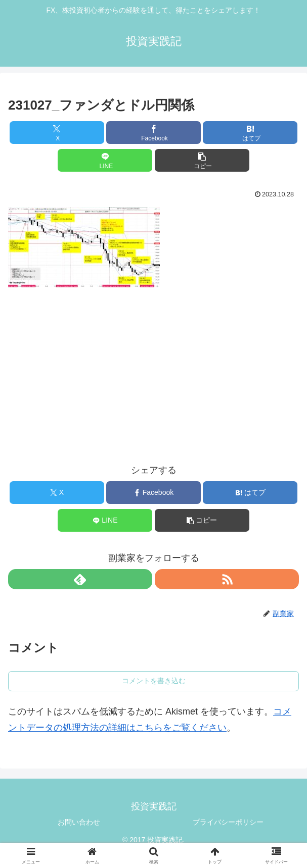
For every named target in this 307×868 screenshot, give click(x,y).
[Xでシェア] (57, 133)
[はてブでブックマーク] (250, 133)
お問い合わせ (79, 822)
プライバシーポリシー (228, 822)
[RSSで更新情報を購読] (227, 579)
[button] (202, 160)
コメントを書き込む (154, 681)
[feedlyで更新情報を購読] (80, 579)
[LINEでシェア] (105, 160)
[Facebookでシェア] (153, 133)
